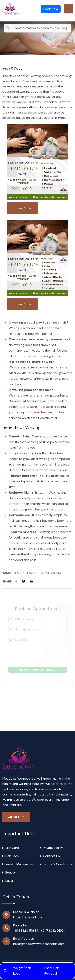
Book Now (51, 9)
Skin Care (12, 848)
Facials (32, 573)
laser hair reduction (48, 412)
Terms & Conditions (57, 864)
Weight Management (20, 864)
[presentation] (39, 655)
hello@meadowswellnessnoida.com (39, 944)
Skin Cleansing (50, 573)
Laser (9, 881)
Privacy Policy (53, 848)
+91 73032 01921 (53, 931)
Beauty (19, 573)
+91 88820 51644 (26, 931)
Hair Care (12, 856)
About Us (16, 817)
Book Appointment (37, 671)
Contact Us (51, 856)
